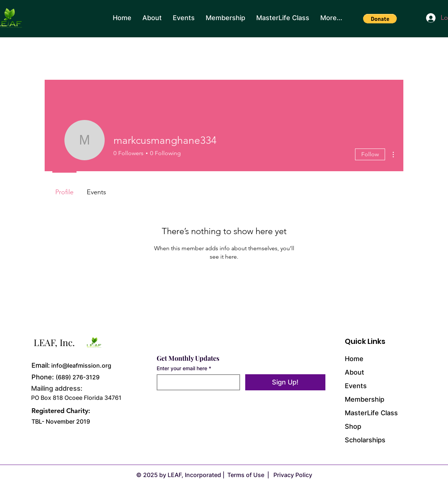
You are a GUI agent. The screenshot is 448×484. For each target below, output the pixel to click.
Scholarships (365, 440)
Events (356, 386)
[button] (380, 19)
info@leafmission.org (81, 365)
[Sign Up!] (285, 382)
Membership (365, 399)
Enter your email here (182, 368)
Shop (353, 426)
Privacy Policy (292, 475)
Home (354, 359)
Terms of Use (246, 475)
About (354, 372)
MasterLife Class (371, 413)
